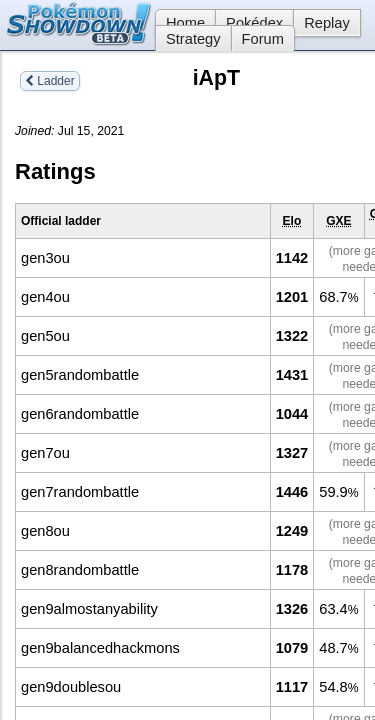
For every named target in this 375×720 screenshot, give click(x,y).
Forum (263, 39)
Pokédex (254, 23)
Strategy (193, 39)
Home (180, 23)
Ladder (50, 81)
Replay (327, 23)
